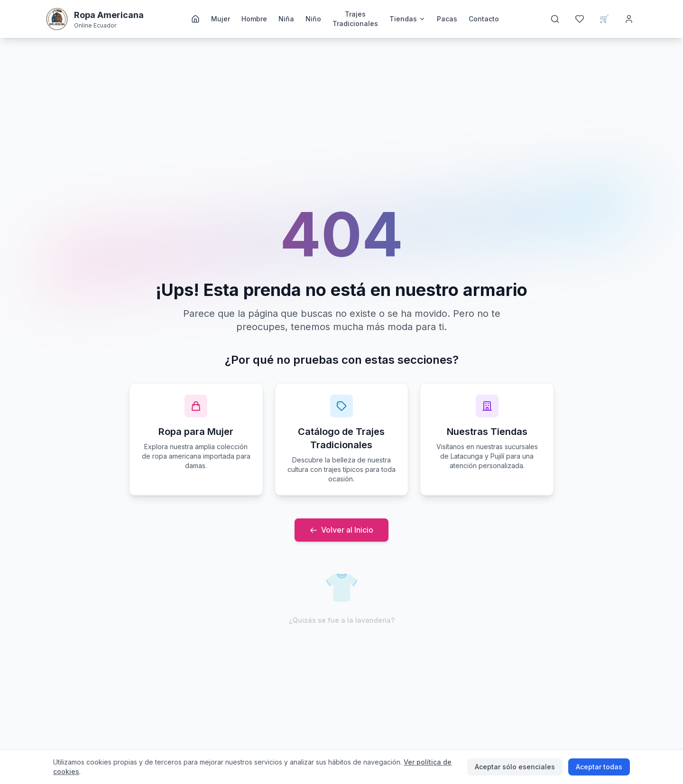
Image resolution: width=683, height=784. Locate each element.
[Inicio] (195, 19)
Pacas (447, 19)
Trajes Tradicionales (355, 19)
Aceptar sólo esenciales (515, 767)
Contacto (484, 19)
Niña (286, 19)
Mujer (221, 19)
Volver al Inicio (341, 530)
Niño (313, 19)
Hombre (254, 19)
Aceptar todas (599, 767)
